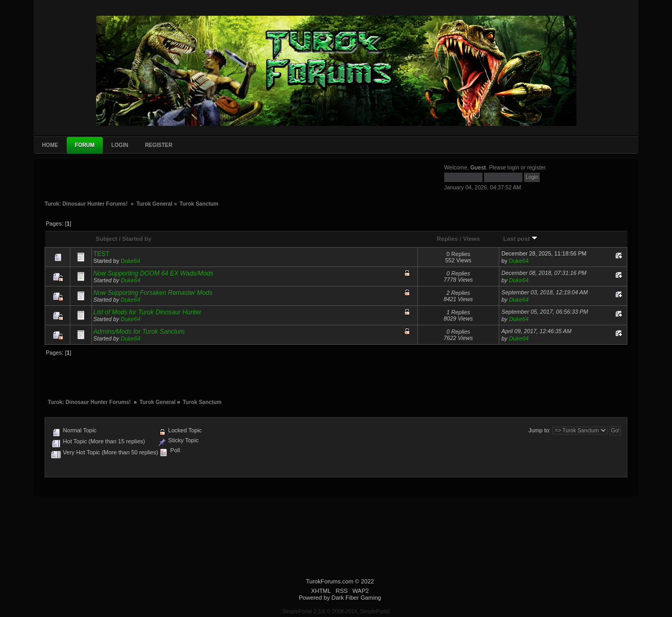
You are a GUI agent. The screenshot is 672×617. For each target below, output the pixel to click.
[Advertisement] (123, 179)
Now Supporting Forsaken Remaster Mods (153, 293)
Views (471, 239)
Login (120, 145)
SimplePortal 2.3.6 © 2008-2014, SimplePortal (336, 611)
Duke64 (130, 261)
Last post (521, 239)
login (513, 167)
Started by (137, 239)
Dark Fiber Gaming (356, 598)
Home (50, 145)
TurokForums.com (330, 581)
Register (159, 145)
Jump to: (539, 430)
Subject (106, 239)
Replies (448, 239)
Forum (85, 145)
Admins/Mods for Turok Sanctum (139, 332)
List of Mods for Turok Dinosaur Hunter (148, 312)
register (536, 167)
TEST (102, 254)
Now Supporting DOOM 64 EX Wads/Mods (154, 273)
